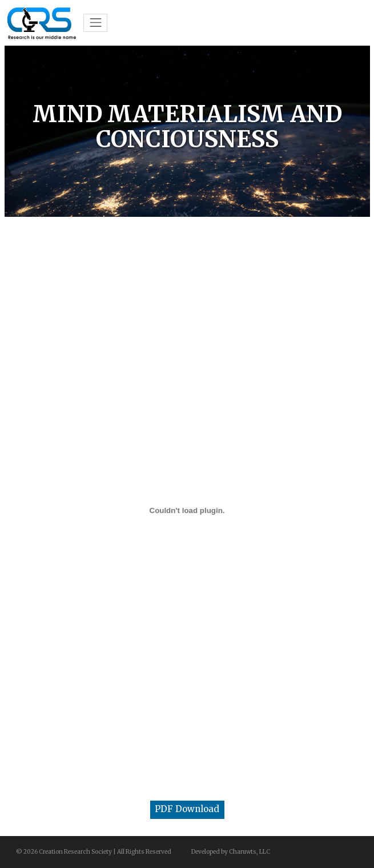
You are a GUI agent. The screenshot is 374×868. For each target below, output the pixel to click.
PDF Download (187, 809)
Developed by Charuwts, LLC (231, 852)
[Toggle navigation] (95, 23)
